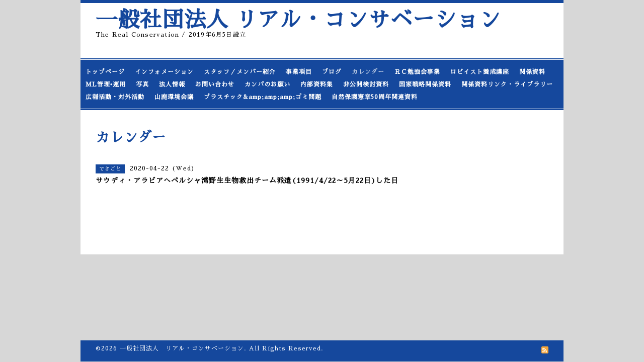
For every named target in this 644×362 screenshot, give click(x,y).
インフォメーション (164, 72)
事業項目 (299, 72)
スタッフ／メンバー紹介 (240, 72)
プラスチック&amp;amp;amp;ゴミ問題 (263, 97)
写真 (142, 84)
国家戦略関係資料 (425, 84)
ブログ (332, 72)
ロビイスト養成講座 (480, 72)
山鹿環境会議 (174, 97)
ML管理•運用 (106, 84)
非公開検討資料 (366, 84)
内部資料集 (317, 84)
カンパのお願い (267, 84)
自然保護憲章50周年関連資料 (375, 97)
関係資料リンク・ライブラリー (507, 84)
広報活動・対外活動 (115, 97)
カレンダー (368, 72)
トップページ (105, 72)
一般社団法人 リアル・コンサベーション (298, 20)
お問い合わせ (215, 84)
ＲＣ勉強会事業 (417, 72)
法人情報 (172, 84)
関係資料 (532, 72)
